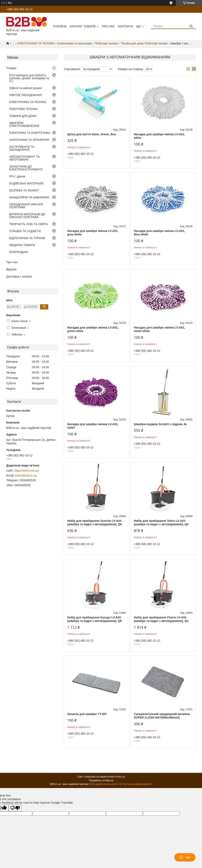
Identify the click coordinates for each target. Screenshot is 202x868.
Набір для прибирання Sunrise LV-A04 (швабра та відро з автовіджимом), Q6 (95, 523)
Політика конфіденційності (137, 784)
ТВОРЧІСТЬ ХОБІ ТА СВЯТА (29, 224)
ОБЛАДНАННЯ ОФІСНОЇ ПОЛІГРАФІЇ (26, 206)
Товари (11, 68)
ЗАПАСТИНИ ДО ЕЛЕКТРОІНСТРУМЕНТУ (26, 168)
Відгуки (11, 269)
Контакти (125, 26)
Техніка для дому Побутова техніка (144, 43)
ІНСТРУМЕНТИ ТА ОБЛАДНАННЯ (22, 148)
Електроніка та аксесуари (75, 43)
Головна (60, 26)
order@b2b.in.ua (26, 476)
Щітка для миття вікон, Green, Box (92, 134)
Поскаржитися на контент (105, 784)
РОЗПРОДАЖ (19, 252)
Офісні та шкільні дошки (25, 88)
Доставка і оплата (19, 276)
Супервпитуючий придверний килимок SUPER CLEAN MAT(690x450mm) (162, 716)
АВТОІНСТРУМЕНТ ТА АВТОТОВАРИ (25, 158)
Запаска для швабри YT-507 (87, 714)
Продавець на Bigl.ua (101, 780)
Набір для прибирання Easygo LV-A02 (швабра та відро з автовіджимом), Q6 (95, 619)
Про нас (108, 26)
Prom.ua (120, 777)
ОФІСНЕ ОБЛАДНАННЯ (25, 95)
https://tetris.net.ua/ (27, 471)
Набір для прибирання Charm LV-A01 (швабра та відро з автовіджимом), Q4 (161, 619)
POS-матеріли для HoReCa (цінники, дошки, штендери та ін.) (29, 78)
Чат (185, 857)
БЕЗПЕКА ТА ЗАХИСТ (24, 190)
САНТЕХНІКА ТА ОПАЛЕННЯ (29, 140)
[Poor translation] (15, 808)
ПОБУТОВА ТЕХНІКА (23, 109)
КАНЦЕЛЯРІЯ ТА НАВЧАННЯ (29, 197)
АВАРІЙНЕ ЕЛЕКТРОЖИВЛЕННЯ (24, 124)
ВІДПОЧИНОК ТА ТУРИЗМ (27, 238)
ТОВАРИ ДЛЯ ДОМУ (23, 116)
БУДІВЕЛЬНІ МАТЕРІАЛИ (26, 183)
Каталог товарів (83, 26)
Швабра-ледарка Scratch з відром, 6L (160, 424)
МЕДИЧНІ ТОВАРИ (22, 245)
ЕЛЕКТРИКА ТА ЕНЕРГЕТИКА (30, 133)
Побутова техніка (106, 43)
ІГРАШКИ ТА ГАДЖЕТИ (25, 231)
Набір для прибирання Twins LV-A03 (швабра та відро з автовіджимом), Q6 (161, 523)
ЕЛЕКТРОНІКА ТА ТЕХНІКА (36, 43)
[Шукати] (191, 26)
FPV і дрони (17, 176)
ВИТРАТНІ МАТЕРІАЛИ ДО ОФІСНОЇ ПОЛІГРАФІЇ (27, 216)
